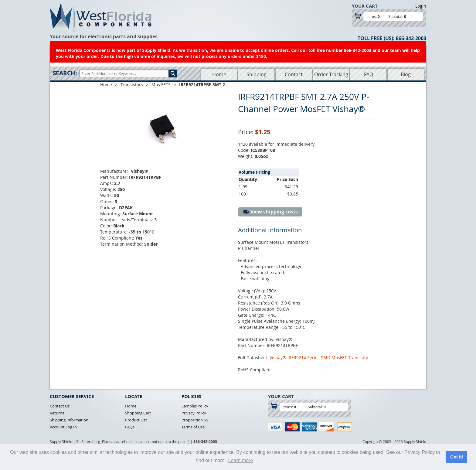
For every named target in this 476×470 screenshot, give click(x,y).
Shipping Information (69, 420)
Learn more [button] (241, 460)
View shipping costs (270, 212)
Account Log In (63, 427)
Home (219, 74)
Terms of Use (193, 427)
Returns (57, 413)
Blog (406, 74)
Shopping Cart (138, 413)
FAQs (130, 427)
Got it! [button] (457, 457)
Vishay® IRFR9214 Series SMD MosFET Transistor (319, 358)
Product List (136, 420)
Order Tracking (331, 74)
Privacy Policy (194, 413)
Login (421, 6)
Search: (65, 73)
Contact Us (60, 406)
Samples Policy (195, 406)
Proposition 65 (195, 420)
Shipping (257, 74)
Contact (294, 74)
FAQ (369, 74)
